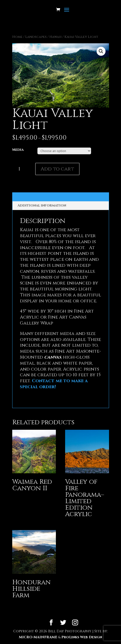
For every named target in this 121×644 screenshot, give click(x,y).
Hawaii (56, 37)
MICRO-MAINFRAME (38, 637)
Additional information (42, 205)
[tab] (61, 206)
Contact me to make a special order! (54, 384)
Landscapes (36, 37)
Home (17, 37)
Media (18, 150)
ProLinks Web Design (82, 637)
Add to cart (57, 169)
